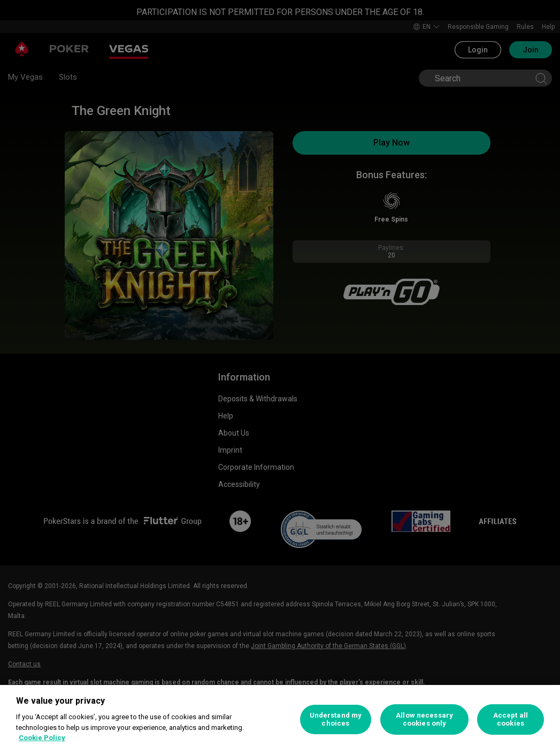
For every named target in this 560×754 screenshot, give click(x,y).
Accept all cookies (511, 719)
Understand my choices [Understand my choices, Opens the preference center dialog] (336, 719)
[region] (280, 719)
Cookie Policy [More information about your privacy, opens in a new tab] (42, 738)
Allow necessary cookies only (424, 719)
